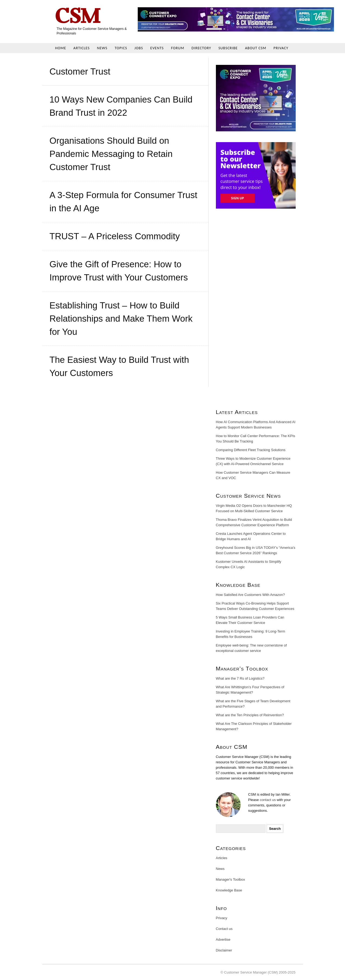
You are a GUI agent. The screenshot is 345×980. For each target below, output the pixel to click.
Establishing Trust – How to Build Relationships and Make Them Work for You (121, 319)
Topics (121, 48)
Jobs (139, 48)
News (102, 48)
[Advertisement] (256, 311)
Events (157, 48)
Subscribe (228, 48)
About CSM (256, 48)
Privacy (281, 48)
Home (61, 48)
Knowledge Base (229, 890)
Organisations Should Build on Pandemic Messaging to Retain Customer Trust (111, 154)
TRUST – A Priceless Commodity (115, 236)
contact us (268, 800)
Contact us (224, 929)
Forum (177, 48)
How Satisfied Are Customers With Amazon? (251, 595)
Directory (201, 48)
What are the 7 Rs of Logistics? (240, 678)
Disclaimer (224, 950)
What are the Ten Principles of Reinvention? (250, 715)
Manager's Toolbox (230, 879)
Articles (81, 48)
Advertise (223, 939)
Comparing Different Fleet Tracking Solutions (251, 450)
